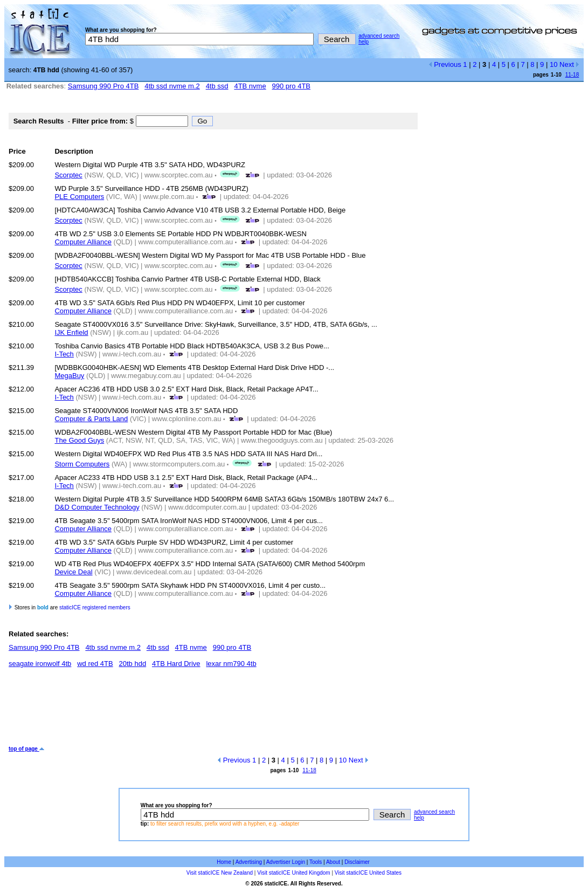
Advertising (249, 862)
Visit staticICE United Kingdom (293, 873)
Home (224, 862)
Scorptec (68, 175)
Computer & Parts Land (91, 419)
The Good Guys (79, 440)
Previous (445, 64)
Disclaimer (357, 862)
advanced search (379, 36)
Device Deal (73, 572)
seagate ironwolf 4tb (40, 664)
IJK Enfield (71, 332)
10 (554, 64)
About (333, 862)
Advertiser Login (286, 862)
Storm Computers (82, 464)
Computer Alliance (83, 242)
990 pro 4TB (292, 86)
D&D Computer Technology (97, 507)
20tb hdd (133, 664)
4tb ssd (217, 86)
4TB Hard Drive (176, 664)
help (364, 42)
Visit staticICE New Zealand (220, 873)
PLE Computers (79, 197)
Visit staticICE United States (368, 873)
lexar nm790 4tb (231, 664)
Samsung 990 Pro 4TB (103, 86)
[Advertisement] (205, 711)
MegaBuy (69, 376)
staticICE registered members (95, 607)
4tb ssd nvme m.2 (172, 86)
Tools (316, 862)
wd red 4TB (95, 664)
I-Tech (64, 354)
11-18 (572, 75)
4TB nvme (250, 86)
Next (569, 64)
